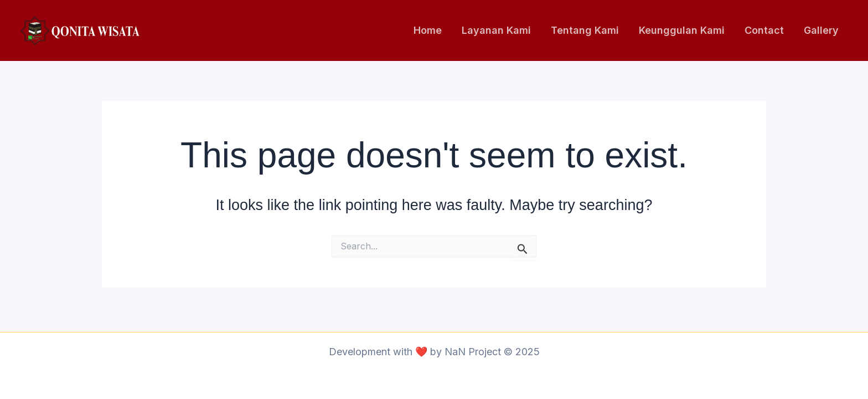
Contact (764, 30)
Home (428, 30)
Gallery (821, 30)
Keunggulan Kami (682, 30)
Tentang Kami (585, 30)
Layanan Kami (496, 30)
